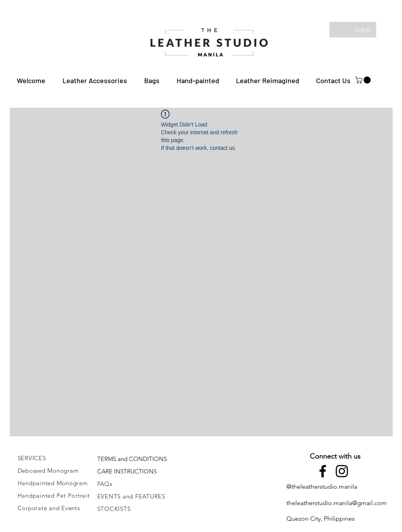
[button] (95, 80)
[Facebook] (323, 471)
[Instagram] (342, 471)
